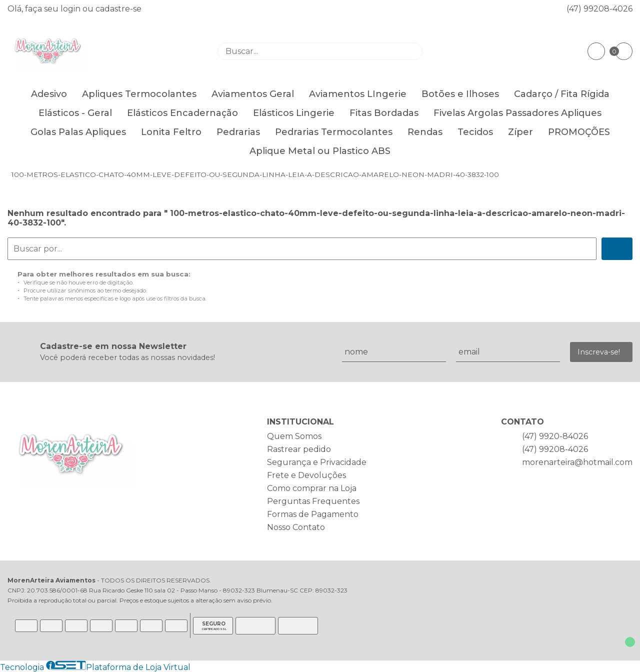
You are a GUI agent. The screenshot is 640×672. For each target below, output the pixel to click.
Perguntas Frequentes (313, 501)
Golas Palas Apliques (78, 132)
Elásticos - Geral (75, 113)
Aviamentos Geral (253, 94)
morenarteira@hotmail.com (577, 462)
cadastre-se (118, 9)
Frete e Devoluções (306, 475)
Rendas (425, 132)
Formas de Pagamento (313, 514)
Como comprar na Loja (312, 488)
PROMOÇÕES (579, 132)
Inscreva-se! (599, 352)
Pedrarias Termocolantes (334, 132)
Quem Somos (294, 436)
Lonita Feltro (171, 132)
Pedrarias (238, 132)
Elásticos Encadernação (182, 113)
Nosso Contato (296, 527)
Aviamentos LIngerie (358, 94)
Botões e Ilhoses (460, 94)
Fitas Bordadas (384, 113)
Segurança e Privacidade (317, 462)
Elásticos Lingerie (294, 113)
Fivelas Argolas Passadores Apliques (517, 113)
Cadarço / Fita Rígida (562, 94)
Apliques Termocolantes (139, 94)
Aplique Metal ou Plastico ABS (320, 151)
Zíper (520, 132)
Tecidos (475, 132)
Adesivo (49, 94)
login (71, 9)
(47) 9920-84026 (555, 436)
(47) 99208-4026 (599, 9)
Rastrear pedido (299, 449)
